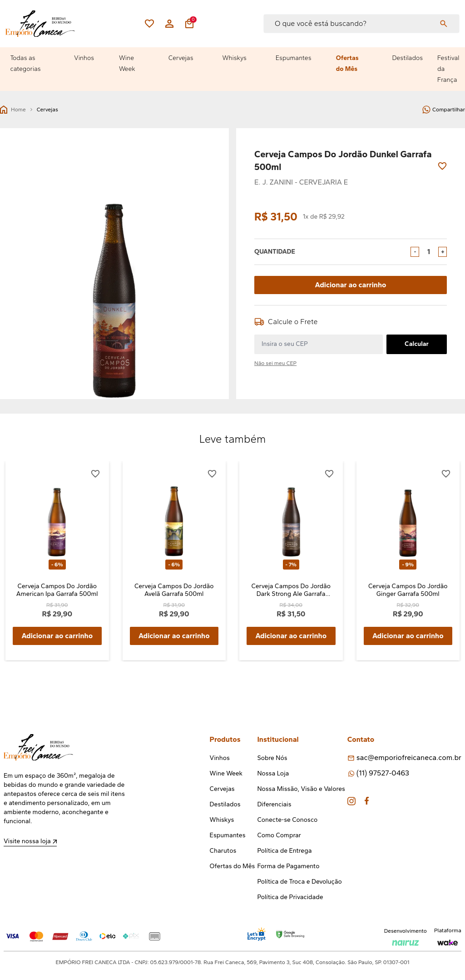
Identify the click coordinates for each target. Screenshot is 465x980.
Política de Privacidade (290, 897)
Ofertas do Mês (347, 63)
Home (13, 110)
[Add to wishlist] (442, 166)
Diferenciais (274, 805)
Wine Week (127, 63)
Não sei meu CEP (275, 363)
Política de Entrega (284, 851)
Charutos (223, 851)
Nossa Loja (273, 774)
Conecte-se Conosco (287, 820)
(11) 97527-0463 (383, 773)
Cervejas (181, 58)
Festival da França (448, 69)
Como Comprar (279, 836)
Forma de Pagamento (288, 867)
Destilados (407, 58)
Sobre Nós (272, 758)
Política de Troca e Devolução (299, 882)
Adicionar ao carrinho (351, 285)
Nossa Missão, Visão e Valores (301, 789)
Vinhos (84, 58)
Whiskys (235, 58)
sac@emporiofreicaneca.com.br (409, 758)
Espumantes (294, 58)
